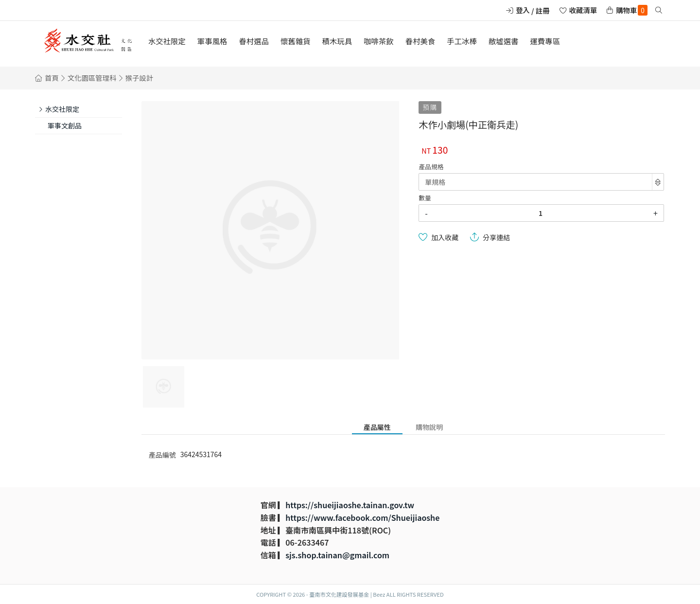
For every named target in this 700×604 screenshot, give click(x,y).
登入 (523, 10)
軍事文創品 (65, 125)
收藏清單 (583, 10)
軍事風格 (212, 41)
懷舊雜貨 (296, 41)
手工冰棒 (462, 41)
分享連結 (496, 237)
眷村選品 (254, 41)
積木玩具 (337, 41)
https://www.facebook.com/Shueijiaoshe (362, 517)
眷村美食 (420, 41)
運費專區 (545, 41)
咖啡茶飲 (379, 41)
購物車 (632, 10)
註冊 (543, 10)
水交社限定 (167, 41)
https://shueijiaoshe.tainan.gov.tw (350, 505)
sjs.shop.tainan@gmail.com (337, 555)
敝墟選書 (504, 41)
